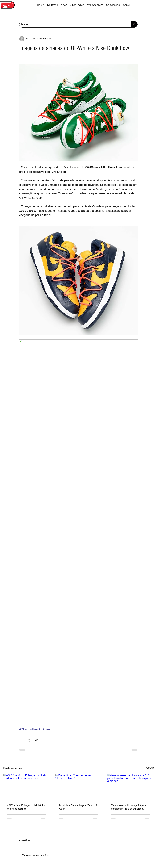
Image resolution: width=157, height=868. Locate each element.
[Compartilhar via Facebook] (21, 740)
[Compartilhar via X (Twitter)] (29, 740)
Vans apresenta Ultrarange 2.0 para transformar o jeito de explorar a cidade (128, 807)
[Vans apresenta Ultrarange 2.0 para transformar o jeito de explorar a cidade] (130, 787)
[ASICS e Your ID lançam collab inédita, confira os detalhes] (27, 787)
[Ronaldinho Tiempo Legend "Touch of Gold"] (79, 787)
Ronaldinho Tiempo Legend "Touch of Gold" (78, 807)
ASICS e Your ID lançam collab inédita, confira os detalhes (26, 807)
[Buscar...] (73, 24)
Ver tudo (150, 768)
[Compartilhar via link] (36, 740)
